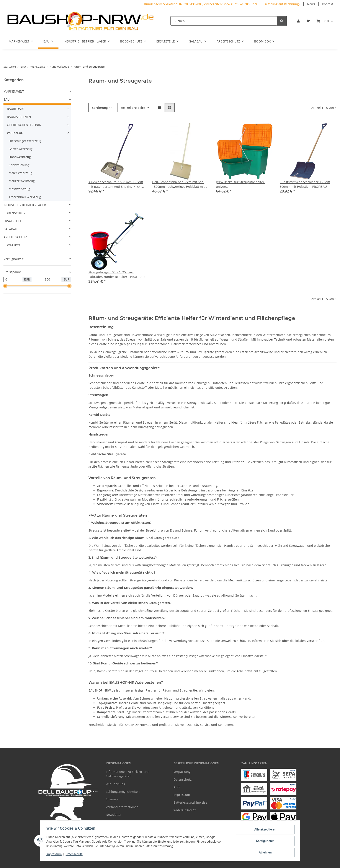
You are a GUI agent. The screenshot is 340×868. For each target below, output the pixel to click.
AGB (177, 787)
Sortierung (100, 108)
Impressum (55, 855)
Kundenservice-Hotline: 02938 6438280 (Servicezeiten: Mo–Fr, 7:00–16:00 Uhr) (200, 4)
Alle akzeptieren (264, 830)
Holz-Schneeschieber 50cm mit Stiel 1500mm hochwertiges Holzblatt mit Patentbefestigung (178, 184)
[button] (298, 21)
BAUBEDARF (16, 109)
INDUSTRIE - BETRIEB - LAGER (25, 205)
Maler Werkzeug (20, 173)
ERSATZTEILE (13, 221)
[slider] (5, 286)
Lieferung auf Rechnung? (282, 4)
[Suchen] (224, 21)
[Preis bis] (52, 279)
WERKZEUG (15, 133)
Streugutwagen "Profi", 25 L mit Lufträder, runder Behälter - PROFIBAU (117, 274)
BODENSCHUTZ (15, 213)
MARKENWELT (14, 91)
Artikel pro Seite (133, 108)
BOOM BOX (12, 245)
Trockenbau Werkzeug (25, 197)
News (311, 4)
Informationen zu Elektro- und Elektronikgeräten (128, 774)
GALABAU (10, 229)
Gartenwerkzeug (21, 149)
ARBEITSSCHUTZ (15, 237)
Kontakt (328, 4)
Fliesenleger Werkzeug (25, 141)
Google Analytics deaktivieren (137, 862)
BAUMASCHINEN (19, 117)
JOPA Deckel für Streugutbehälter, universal (241, 184)
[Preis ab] (13, 279)
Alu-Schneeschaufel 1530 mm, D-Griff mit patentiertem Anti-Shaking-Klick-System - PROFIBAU (116, 184)
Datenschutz (75, 855)
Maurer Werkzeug (22, 181)
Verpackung (182, 772)
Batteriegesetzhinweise (190, 802)
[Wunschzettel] (308, 21)
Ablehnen (264, 853)
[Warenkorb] (325, 21)
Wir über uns (115, 784)
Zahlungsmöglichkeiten (123, 792)
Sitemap (112, 799)
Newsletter (114, 815)
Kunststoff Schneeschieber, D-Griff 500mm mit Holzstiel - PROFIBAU (305, 184)
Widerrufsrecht (185, 810)
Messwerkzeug (19, 189)
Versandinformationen (122, 807)
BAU (7, 99)
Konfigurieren (264, 841)
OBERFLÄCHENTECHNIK (24, 125)
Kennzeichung (19, 165)
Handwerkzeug (20, 157)
